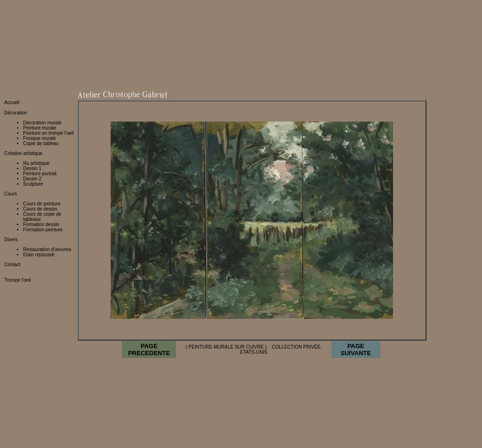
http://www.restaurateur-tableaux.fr (40, 436)
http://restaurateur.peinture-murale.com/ (48, 416)
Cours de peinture (42, 150)
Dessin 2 (32, 125)
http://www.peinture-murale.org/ (39, 369)
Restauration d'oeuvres (47, 195)
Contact (12, 210)
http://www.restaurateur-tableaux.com (43, 442)
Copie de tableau (41, 89)
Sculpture (33, 130)
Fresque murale (40, 84)
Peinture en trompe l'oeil (48, 79)
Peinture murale (40, 74)
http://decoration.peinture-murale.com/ (47, 395)
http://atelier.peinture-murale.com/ (42, 411)
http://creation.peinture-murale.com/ (44, 390)
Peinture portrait (40, 119)
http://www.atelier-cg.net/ (32, 354)
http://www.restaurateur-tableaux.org (42, 426)
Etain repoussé (39, 200)
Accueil (12, 48)
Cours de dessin (40, 155)
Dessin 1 (32, 114)
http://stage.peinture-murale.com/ (41, 405)
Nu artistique (36, 109)
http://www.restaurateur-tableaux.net (42, 431)
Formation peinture (43, 175)
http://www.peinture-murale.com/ (40, 359)
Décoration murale (42, 69)
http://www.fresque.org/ (30, 379)
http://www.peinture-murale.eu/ (38, 374)
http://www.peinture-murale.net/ (39, 364)
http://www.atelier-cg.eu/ (31, 348)
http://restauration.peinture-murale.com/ (48, 385)
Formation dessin (41, 170)
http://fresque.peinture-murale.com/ (43, 400)
